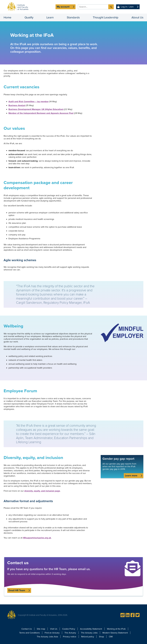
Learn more (131, 476)
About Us (137, 18)
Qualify (29, 18)
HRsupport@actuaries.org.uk (37, 538)
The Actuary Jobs (89, 633)
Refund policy (88, 637)
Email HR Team (17, 590)
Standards (73, 18)
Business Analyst (17, 105)
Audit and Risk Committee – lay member (29, 102)
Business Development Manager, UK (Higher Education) (36, 109)
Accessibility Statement (91, 629)
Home (8, 18)
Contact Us (27, 629)
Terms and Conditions (29, 633)
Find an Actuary (52, 633)
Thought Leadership (106, 18)
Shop (101, 637)
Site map (41, 629)
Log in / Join (127, 7)
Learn (50, 18)
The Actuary (70, 633)
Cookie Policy (69, 629)
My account (63, 7)
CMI (111, 637)
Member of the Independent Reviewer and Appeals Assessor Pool (41, 113)
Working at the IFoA (116, 629)
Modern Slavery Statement (115, 633)
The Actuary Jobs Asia (47, 637)
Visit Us (54, 629)
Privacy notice (70, 637)
